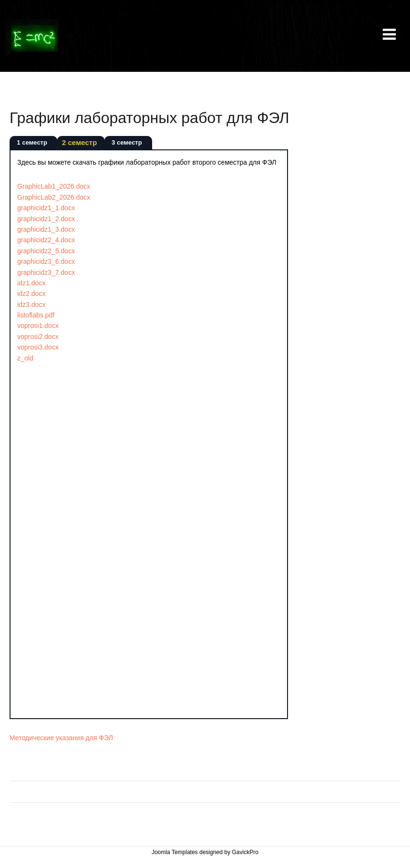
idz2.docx (31, 293)
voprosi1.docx (38, 326)
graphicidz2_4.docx (46, 240)
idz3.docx (31, 304)
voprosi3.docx (38, 347)
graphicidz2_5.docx (46, 251)
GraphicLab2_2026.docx (54, 197)
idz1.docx (31, 283)
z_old (25, 358)
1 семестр (32, 142)
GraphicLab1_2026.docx (54, 186)
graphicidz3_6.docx (46, 261)
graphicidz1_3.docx (46, 229)
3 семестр (127, 142)
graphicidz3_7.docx (46, 272)
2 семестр (79, 142)
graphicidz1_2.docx (46, 219)
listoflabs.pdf (36, 315)
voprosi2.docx (38, 337)
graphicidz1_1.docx (46, 208)
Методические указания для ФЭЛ (61, 738)
